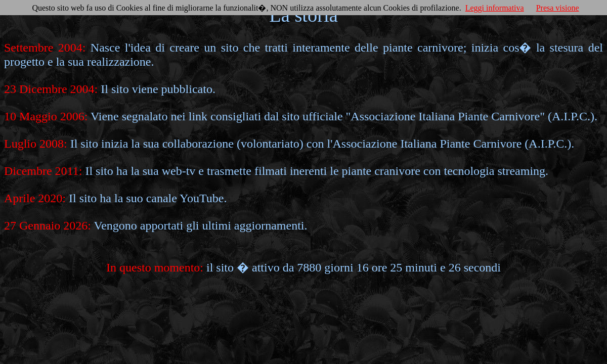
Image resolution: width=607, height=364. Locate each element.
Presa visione (558, 8)
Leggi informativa (495, 8)
